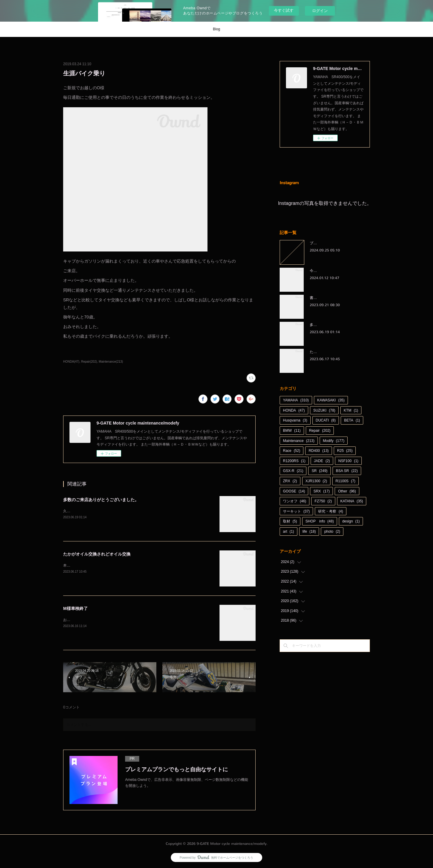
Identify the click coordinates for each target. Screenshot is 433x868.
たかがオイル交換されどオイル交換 (97, 554)
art (289, 531)
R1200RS (294, 461)
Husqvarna (295, 420)
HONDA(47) (71, 362)
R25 (345, 451)
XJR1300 (316, 481)
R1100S (345, 481)
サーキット (296, 511)
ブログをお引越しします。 (331, 243)
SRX (321, 491)
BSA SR (347, 471)
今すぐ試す (284, 10)
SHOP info (320, 521)
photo (332, 531)
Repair (320, 431)
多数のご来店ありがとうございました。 (101, 500)
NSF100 (348, 461)
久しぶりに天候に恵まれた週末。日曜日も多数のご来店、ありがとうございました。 (132, 511)
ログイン (320, 11)
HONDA (294, 410)
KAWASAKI (331, 400)
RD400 (319, 451)
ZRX (290, 481)
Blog (216, 29)
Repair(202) (89, 362)
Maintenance (299, 441)
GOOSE (294, 491)
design (351, 521)
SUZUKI (324, 410)
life (309, 531)
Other (347, 491)
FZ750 (323, 501)
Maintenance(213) (111, 362)
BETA (352, 420)
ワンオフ (295, 501)
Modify (334, 441)
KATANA (352, 501)
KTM (351, 410)
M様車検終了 (75, 608)
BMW (292, 431)
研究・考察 (331, 511)
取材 (290, 521)
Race (292, 451)
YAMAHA (296, 400)
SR (319, 471)
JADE (322, 461)
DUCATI (326, 420)
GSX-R (293, 471)
